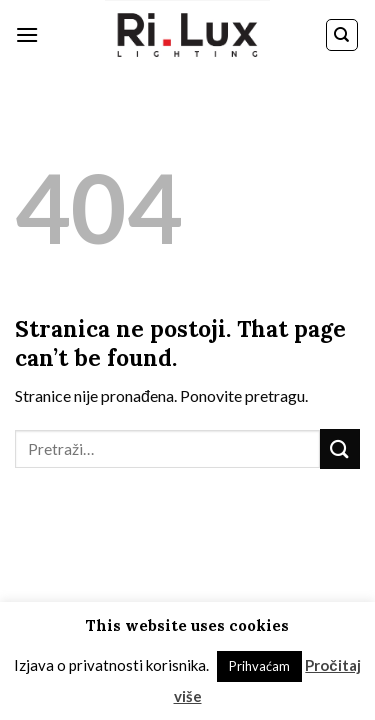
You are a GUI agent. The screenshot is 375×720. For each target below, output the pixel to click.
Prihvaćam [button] (259, 666)
